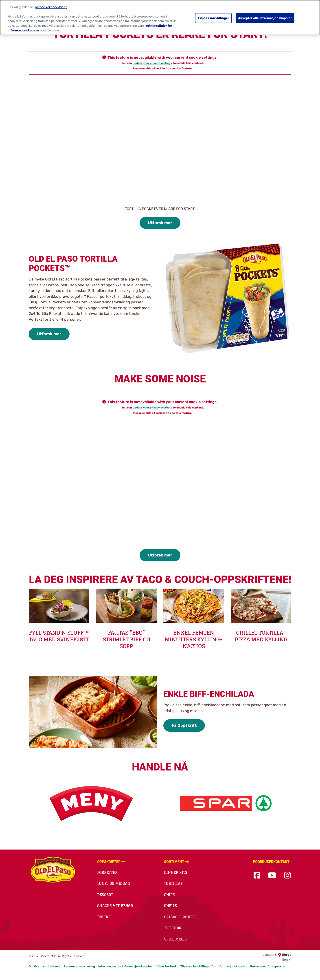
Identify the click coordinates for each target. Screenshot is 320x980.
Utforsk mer (160, 223)
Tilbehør (173, 928)
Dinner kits (176, 872)
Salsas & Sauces (180, 917)
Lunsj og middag (114, 883)
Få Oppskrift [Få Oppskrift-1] (184, 725)
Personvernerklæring (79, 966)
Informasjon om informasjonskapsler (125, 966)
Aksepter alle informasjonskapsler (265, 17)
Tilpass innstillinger (213, 17)
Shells (171, 906)
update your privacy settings (152, 63)
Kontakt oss (51, 966)
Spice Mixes (175, 939)
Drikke (104, 917)
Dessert (105, 895)
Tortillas (173, 883)
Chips (169, 895)
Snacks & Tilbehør (115, 906)
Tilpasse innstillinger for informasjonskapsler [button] (214, 966)
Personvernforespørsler (268, 966)
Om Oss (34, 966)
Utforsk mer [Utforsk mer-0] (49, 334)
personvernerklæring (51, 6)
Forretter (107, 872)
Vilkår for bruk (166, 966)
